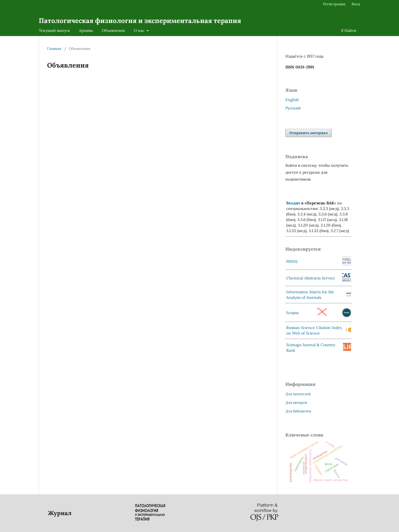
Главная (54, 49)
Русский (293, 108)
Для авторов (296, 403)
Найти (349, 30)
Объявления (113, 30)
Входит (293, 203)
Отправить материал (309, 133)
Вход (356, 4)
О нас (140, 30)
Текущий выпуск (54, 30)
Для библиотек (298, 411)
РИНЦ (292, 261)
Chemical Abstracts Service (311, 278)
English (292, 100)
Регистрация (334, 4)
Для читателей (298, 394)
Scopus (292, 313)
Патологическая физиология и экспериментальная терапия (140, 21)
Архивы (86, 30)
